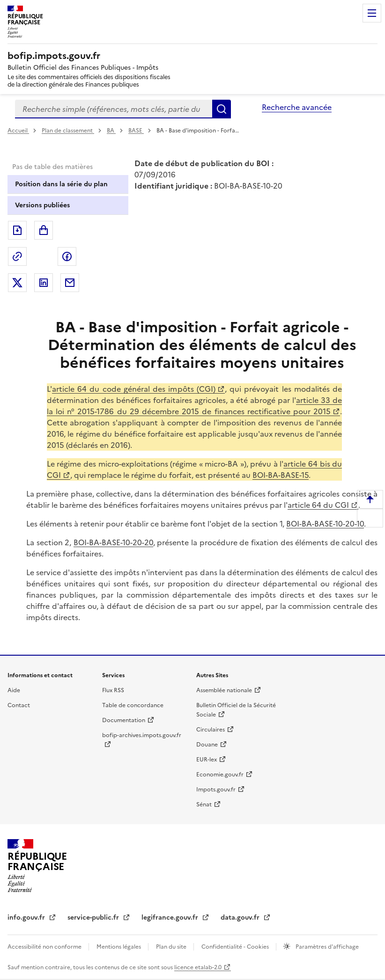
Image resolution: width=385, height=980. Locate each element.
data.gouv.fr (241, 918)
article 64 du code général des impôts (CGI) (134, 389)
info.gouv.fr (27, 918)
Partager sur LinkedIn (44, 283)
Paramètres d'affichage (326, 947)
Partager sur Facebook (67, 256)
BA (111, 131)
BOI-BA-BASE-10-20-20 (113, 542)
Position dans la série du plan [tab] (61, 184)
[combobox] (114, 109)
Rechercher (222, 109)
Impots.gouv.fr (216, 790)
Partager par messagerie (70, 283)
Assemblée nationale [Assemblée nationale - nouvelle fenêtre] (224, 690)
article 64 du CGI (318, 505)
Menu (372, 13)
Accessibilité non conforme (45, 947)
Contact (19, 705)
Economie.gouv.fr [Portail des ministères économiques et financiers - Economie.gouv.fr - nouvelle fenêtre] (220, 775)
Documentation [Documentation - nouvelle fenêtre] (124, 720)
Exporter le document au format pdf (17, 230)
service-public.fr (94, 918)
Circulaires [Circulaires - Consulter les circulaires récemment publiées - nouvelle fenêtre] (211, 730)
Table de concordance (133, 705)
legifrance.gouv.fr (171, 918)
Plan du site (172, 947)
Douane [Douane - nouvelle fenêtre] (207, 745)
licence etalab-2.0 (198, 967)
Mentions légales (119, 947)
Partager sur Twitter (17, 283)
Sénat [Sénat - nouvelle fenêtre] (204, 804)
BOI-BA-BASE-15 (281, 475)
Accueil (18, 131)
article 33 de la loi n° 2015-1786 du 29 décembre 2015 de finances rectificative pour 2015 (194, 406)
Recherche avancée (297, 107)
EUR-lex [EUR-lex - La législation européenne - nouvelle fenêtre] (207, 760)
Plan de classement (68, 131)
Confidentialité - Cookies (236, 947)
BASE (136, 131)
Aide (14, 690)
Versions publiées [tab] (42, 205)
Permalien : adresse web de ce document (17, 256)
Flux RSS (113, 690)
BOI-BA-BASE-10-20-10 (325, 524)
